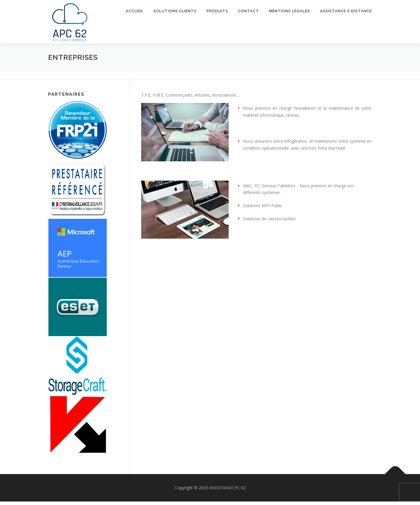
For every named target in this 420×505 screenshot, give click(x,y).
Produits (217, 11)
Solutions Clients (175, 11)
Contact (249, 11)
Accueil (135, 11)
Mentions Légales (289, 11)
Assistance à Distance (346, 11)
